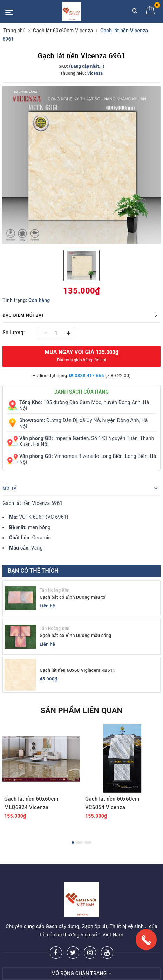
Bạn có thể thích (33, 571)
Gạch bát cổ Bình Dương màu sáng (76, 635)
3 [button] (88, 843)
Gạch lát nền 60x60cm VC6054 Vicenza (112, 803)
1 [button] (73, 843)
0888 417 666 (87, 376)
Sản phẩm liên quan (81, 711)
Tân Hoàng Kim (55, 590)
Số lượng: (14, 333)
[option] (81, 165)
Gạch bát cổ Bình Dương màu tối (73, 597)
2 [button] (79, 843)
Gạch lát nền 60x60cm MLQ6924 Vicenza (31, 803)
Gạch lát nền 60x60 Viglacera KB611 (77, 670)
